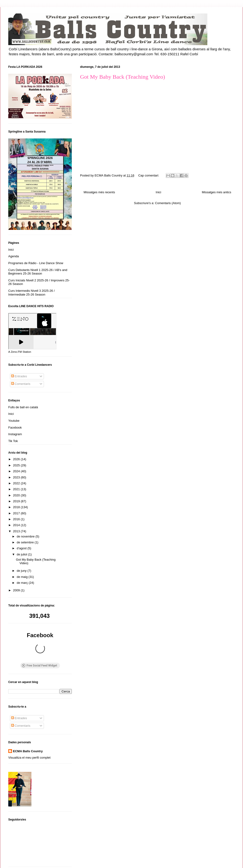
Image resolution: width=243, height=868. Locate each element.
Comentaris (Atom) (168, 203)
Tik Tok (13, 441)
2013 (17, 531)
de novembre (26, 536)
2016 (17, 519)
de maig (23, 577)
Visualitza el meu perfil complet (29, 719)
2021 (17, 489)
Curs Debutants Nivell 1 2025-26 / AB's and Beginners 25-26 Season (38, 272)
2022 (17, 483)
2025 (17, 465)
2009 (17, 590)
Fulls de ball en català (23, 407)
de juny (22, 571)
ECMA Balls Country (28, 713)
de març (23, 583)
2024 (17, 471)
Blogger (144, 859)
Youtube (14, 421)
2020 (17, 495)
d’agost (22, 548)
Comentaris (21, 384)
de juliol (22, 554)
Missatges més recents (99, 192)
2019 (17, 501)
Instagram (15, 434)
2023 (17, 477)
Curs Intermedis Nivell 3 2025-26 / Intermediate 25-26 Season (32, 293)
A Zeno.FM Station (20, 352)
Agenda (14, 256)
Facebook (15, 428)
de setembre (26, 542)
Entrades (19, 376)
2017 (17, 513)
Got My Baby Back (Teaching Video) (123, 77)
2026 (17, 459)
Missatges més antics (217, 192)
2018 (17, 507)
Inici (158, 192)
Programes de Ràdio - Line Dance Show (36, 263)
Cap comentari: (149, 175)
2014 (17, 525)
